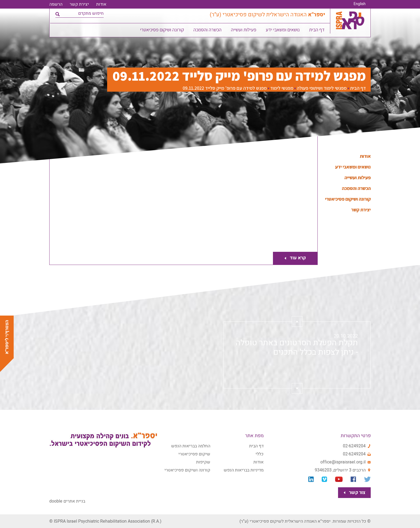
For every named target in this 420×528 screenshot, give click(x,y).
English (360, 4)
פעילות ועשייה (244, 31)
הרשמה (56, 4)
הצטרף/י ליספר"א (7, 337)
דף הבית (317, 31)
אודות (101, 4)
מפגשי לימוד (282, 88)
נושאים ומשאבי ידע (283, 31)
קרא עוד (297, 258)
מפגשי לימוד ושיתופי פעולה (322, 88)
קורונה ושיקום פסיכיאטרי (162, 31)
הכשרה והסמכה (208, 31)
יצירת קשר (79, 4)
